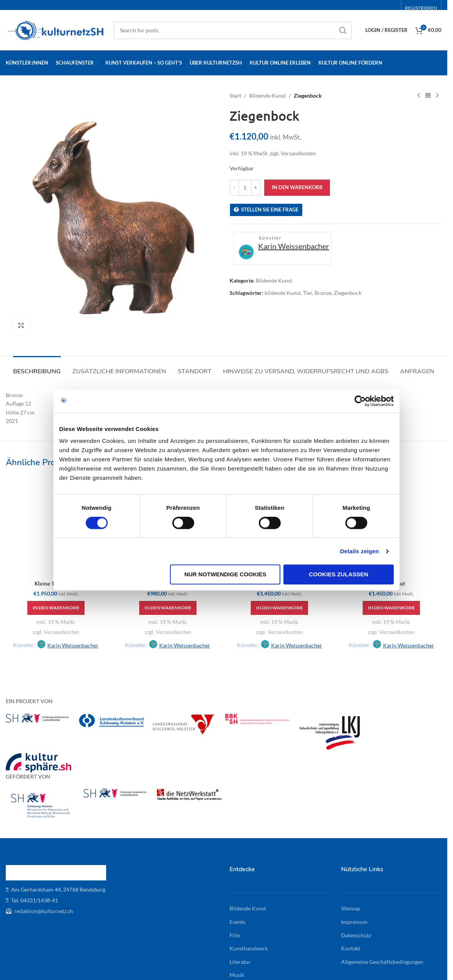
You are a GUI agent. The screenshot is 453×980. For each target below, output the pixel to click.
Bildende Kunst (267, 96)
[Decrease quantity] (234, 188)
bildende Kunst (283, 293)
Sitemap (351, 908)
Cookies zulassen (338, 574)
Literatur (240, 962)
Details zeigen (359, 551)
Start (235, 96)
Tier (308, 293)
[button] (56, 608)
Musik (237, 975)
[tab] (37, 368)
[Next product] (437, 96)
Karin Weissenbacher (294, 246)
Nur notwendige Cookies (225, 574)
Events (237, 922)
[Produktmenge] (245, 188)
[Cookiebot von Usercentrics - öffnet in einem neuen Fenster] (360, 401)
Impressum (354, 922)
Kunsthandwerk (249, 948)
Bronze (323, 293)
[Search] (233, 30)
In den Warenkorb (297, 187)
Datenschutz (356, 935)
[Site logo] (56, 29)
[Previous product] (418, 96)
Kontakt (351, 948)
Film (235, 935)
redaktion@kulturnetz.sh (43, 911)
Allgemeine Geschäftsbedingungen (382, 962)
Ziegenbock (348, 293)
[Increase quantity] (256, 188)
